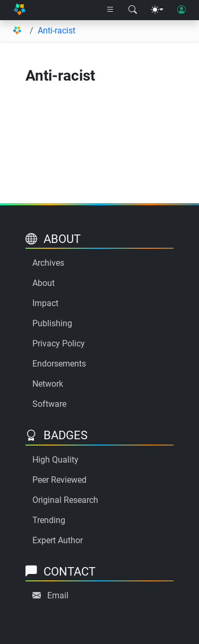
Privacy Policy (59, 343)
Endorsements (59, 364)
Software (49, 404)
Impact (45, 303)
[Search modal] (133, 10)
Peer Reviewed (59, 480)
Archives (48, 263)
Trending (49, 520)
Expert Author (58, 540)
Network (48, 384)
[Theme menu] (157, 10)
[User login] (181, 10)
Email (58, 595)
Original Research (65, 500)
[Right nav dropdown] (110, 10)
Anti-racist (57, 31)
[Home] (19, 10)
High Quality (55, 460)
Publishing (52, 323)
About (44, 283)
